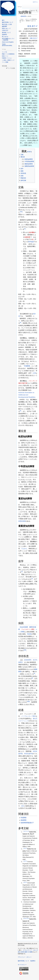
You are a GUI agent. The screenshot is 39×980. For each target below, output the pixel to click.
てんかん (24, 549)
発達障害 (24, 820)
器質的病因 (22, 521)
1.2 (28, 831)
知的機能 (32, 232)
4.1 (26, 882)
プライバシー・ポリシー (25, 957)
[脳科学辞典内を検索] (34, 11)
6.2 (28, 918)
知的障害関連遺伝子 (27, 823)
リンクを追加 (11, 68)
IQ (33, 239)
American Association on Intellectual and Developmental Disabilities (27, 395)
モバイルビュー (22, 965)
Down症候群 (24, 627)
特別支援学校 (29, 754)
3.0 (24, 861)
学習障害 (27, 366)
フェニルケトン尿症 (28, 629)
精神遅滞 (23, 16)
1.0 (24, 831)
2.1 (26, 848)
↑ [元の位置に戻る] (23, 902)
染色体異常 (28, 660)
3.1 (26, 861)
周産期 (29, 634)
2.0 (24, 848)
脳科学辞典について (23, 961)
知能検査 (27, 237)
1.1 (26, 831)
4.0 (24, 882)
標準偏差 (31, 242)
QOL (23, 806)
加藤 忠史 (33, 38)
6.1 (26, 918)
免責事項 (33, 961)
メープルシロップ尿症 (29, 716)
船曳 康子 (31, 26)
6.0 (24, 918)
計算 (34, 373)
